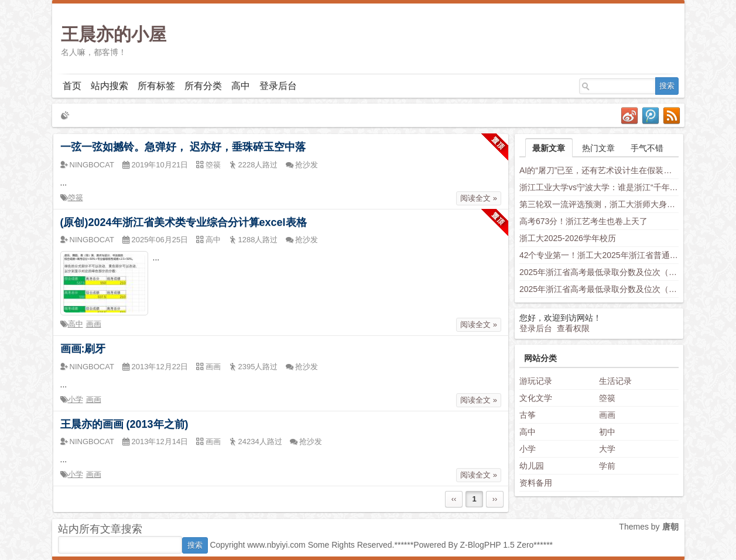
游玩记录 (536, 381)
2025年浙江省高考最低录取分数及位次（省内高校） (599, 272)
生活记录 (615, 381)
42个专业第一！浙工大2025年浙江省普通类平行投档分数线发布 (599, 255)
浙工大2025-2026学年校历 (568, 238)
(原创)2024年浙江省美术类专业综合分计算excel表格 (184, 222)
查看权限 (573, 328)
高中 (241, 86)
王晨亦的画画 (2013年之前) (124, 424)
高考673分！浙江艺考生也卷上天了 (583, 221)
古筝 (528, 415)
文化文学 (536, 398)
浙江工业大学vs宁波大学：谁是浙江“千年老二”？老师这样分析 (599, 187)
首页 (72, 86)
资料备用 (536, 483)
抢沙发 (307, 165)
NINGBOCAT (92, 165)
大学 (607, 449)
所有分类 (203, 86)
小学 (76, 399)
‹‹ (454, 499)
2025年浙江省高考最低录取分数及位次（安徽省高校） (599, 289)
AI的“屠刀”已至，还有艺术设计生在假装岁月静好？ (599, 170)
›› (495, 499)
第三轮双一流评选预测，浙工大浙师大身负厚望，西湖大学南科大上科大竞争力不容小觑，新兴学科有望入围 (599, 204)
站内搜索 (109, 86)
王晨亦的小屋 (114, 34)
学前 (607, 466)
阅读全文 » (479, 198)
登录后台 (278, 86)
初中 (607, 432)
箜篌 (76, 197)
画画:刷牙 (83, 349)
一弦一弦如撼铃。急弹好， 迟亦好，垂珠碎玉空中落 (183, 147)
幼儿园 (532, 466)
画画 (94, 324)
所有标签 (156, 86)
